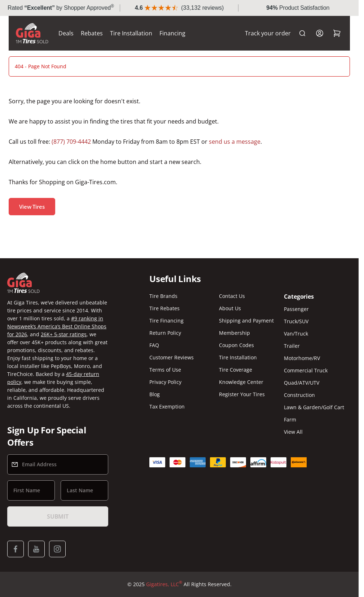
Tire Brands (163, 296)
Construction (299, 395)
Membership (234, 333)
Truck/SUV (296, 321)
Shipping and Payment (246, 321)
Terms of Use (165, 370)
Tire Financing (166, 321)
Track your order (268, 33)
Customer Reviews (172, 357)
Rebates (92, 33)
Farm (290, 419)
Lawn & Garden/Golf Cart (314, 407)
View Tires (32, 207)
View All (293, 432)
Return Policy (165, 333)
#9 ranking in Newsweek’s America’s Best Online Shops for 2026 (57, 326)
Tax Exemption (167, 406)
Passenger (296, 309)
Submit (58, 516)
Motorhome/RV (302, 358)
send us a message (235, 142)
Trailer (292, 346)
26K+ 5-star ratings (64, 334)
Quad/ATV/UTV (302, 383)
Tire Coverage (236, 370)
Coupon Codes (236, 345)
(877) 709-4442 (71, 142)
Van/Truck (296, 334)
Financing (172, 33)
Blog (155, 394)
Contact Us (232, 296)
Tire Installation (131, 33)
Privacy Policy (165, 382)
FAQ (154, 345)
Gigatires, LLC (164, 584)
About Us (230, 308)
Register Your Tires (242, 394)
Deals (66, 33)
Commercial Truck (306, 370)
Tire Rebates (165, 308)
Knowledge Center (241, 382)
